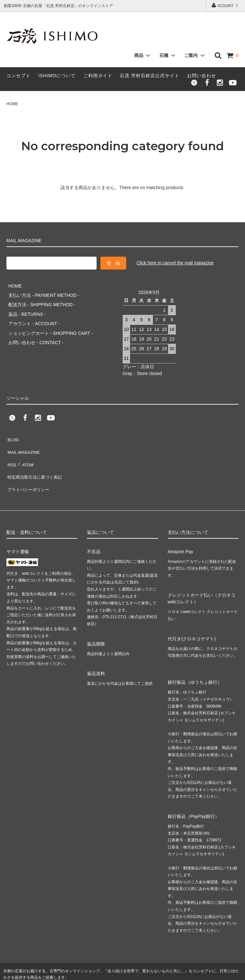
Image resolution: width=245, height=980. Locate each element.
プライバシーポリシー (29, 470)
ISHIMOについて (57, 76)
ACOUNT (225, 5)
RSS (11, 451)
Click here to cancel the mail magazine (175, 263)
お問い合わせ (202, 76)
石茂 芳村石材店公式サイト (150, 76)
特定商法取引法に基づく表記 (36, 460)
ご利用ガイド (98, 76)
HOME (12, 104)
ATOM (26, 451)
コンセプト (19, 76)
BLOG (13, 432)
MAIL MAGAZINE (24, 441)
